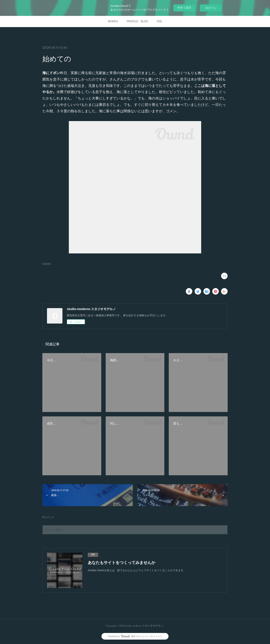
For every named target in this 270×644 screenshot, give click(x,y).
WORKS (113, 21)
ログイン (211, 8)
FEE (159, 21)
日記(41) (47, 264)
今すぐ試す (184, 8)
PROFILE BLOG (138, 21)
